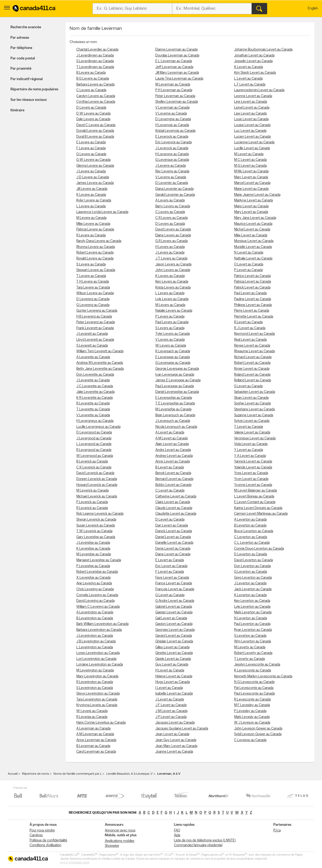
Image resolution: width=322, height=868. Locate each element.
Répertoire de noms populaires (34, 89)
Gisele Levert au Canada (173, 659)
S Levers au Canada (170, 328)
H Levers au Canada (170, 247)
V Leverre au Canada (171, 177)
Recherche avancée (26, 27)
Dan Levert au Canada (172, 526)
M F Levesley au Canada (252, 705)
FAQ (177, 830)
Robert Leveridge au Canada (97, 572)
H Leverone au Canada (172, 154)
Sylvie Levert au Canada (252, 421)
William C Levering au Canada (98, 607)
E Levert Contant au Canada (255, 502)
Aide (177, 835)
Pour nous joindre (42, 830)
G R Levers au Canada (171, 241)
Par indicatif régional (27, 79)
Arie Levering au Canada (94, 583)
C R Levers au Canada (171, 218)
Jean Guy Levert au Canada (176, 740)
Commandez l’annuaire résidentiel (198, 845)
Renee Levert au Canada (252, 346)
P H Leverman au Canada (174, 90)
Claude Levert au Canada (174, 508)
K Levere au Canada (91, 195)
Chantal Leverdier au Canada (97, 50)
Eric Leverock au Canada (173, 142)
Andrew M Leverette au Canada (100, 363)
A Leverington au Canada (95, 612)
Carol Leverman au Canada (96, 752)
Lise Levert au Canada (250, 114)
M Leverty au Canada (250, 647)
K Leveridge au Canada (93, 549)
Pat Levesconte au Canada (254, 688)
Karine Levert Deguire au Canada (258, 508)
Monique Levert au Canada (254, 241)
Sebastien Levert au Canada (255, 392)
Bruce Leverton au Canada (254, 531)
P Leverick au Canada (92, 502)
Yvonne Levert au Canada (253, 485)
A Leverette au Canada (93, 357)
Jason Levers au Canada (173, 264)
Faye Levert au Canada (172, 578)
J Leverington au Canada (95, 636)
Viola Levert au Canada (251, 444)
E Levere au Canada (91, 142)
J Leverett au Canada (92, 334)
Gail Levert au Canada (171, 618)
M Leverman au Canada (173, 85)
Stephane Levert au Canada (254, 409)
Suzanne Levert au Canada (254, 415)
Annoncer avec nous (120, 830)
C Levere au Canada (91, 90)
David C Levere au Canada (96, 125)
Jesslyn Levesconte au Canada (257, 665)
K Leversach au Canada (173, 351)
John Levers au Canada (173, 270)
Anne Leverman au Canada (96, 740)
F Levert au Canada (170, 572)
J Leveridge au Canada (93, 543)
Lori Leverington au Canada (96, 659)
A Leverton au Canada (250, 520)
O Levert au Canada (249, 264)
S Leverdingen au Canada (95, 61)
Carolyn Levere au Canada (96, 96)
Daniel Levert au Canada (173, 537)
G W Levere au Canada (93, 160)
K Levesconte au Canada (253, 670)
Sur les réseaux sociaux (29, 100)
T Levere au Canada (91, 276)
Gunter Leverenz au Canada (97, 311)
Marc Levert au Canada (251, 177)
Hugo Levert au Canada (173, 682)
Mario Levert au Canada (251, 206)
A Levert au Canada (170, 433)
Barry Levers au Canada (173, 206)
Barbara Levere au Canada (95, 85)
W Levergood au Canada (95, 456)
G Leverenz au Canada (93, 305)
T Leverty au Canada (249, 659)
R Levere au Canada (91, 235)
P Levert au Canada (248, 270)
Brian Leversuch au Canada (175, 415)
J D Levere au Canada (93, 177)
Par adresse (20, 38)
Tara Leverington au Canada (97, 700)
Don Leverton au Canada (252, 566)
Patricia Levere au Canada (95, 230)
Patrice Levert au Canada (252, 276)
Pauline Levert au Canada (253, 299)
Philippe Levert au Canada (253, 305)
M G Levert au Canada (250, 166)
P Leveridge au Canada (93, 566)
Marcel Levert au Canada (252, 183)
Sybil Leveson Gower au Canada (258, 734)
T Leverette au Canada (93, 409)
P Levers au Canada (170, 317)
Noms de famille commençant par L (78, 774)
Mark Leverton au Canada (253, 612)
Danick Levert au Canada (174, 531)
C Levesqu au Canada (250, 740)
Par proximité (21, 69)
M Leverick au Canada (92, 491)
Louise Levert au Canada (252, 125)
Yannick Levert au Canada (253, 462)
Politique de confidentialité (48, 840)
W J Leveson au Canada (252, 723)
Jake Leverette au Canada (95, 392)
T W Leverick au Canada (94, 531)
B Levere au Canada (91, 73)
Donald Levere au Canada (95, 131)
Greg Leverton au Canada (253, 578)
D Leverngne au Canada (173, 119)
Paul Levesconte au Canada (254, 694)
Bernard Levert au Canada (174, 479)
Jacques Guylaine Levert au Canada (182, 729)
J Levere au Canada (91, 171)
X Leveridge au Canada (93, 578)
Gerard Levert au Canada (174, 636)
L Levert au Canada (248, 79)
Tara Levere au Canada (93, 288)
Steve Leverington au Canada (98, 694)
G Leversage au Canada (173, 363)
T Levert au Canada (248, 427)
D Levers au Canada (170, 224)
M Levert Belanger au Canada (255, 491)
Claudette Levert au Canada (176, 514)
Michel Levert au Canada (252, 230)
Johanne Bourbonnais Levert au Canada (263, 50)
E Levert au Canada (170, 560)
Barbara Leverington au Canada (99, 630)
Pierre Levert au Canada (252, 311)
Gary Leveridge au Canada (96, 537)
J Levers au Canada (170, 253)
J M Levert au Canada (171, 711)
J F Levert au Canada (171, 705)
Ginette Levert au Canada (174, 653)
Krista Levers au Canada (173, 288)
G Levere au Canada (91, 154)
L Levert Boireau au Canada (254, 497)
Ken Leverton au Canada (252, 601)
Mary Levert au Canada (251, 212)
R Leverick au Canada (92, 508)
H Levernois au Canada (172, 125)
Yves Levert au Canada (251, 473)
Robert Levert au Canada (252, 363)
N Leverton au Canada (251, 618)
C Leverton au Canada (251, 537)
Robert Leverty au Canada (253, 653)
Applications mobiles (120, 841)
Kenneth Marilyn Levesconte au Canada (263, 676)
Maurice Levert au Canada (253, 224)
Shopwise (112, 846)
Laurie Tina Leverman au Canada (179, 79)
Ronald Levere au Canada (95, 259)
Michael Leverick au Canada (97, 497)
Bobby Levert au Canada (173, 485)
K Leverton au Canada (250, 595)
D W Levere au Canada (93, 114)
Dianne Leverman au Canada (176, 50)
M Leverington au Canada (95, 670)
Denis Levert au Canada (173, 549)
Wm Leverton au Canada (253, 641)
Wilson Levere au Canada (95, 293)
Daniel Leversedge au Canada (177, 392)
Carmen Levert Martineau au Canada (261, 514)
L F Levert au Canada (250, 85)
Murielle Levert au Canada (253, 247)
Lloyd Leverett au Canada (95, 340)
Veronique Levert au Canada (255, 438)
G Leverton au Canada (251, 572)
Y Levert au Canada (248, 450)
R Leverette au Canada (93, 403)
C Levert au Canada (170, 491)
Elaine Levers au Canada (173, 235)
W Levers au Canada (171, 346)
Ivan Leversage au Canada (175, 375)
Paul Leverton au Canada (252, 624)
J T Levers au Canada (171, 259)
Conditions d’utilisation (45, 845)
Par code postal (23, 58)
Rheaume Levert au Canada (254, 351)
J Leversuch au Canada (173, 421)
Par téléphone (21, 48)
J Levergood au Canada (94, 438)
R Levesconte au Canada (252, 700)
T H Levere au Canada (93, 282)
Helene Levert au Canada (174, 676)
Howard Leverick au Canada (97, 485)
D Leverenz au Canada (93, 299)
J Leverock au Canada (172, 148)
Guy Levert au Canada (172, 665)
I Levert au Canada (169, 688)
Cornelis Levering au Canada (97, 595)
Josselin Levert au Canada (253, 61)
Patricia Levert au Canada (253, 282)
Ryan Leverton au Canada (253, 630)
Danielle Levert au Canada (174, 543)
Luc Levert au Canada (250, 131)
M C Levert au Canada (250, 160)
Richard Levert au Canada (253, 357)
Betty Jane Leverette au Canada (100, 369)
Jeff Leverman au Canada (174, 67)
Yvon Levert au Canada (251, 479)
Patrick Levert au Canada (252, 288)
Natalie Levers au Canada (174, 311)
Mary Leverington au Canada (97, 676)
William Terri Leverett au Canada (100, 351)
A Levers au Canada (170, 200)
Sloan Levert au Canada (251, 398)
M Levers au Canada (170, 305)
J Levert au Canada (170, 700)
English (313, 8)
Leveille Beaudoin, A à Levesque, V (130, 774)
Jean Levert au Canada (172, 734)
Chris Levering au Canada (95, 589)
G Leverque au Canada (172, 160)
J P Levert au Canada (171, 717)
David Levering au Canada (95, 601)
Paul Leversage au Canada (175, 386)
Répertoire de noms (35, 774)
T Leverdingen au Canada (95, 67)
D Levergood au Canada (94, 433)
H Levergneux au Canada (95, 421)
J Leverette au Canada (93, 380)
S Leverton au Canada (250, 636)
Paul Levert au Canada (250, 293)
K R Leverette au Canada (94, 398)
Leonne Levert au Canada (253, 96)
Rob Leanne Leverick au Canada (100, 514)
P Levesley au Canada (250, 711)
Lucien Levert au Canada (252, 137)
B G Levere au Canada (93, 79)
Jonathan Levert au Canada (254, 56)
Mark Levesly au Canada (252, 717)
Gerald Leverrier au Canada (175, 195)
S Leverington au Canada (95, 688)
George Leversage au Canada (177, 369)
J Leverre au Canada (171, 166)
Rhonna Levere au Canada (96, 247)
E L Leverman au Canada (174, 61)
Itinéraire (17, 110)
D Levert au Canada (170, 520)
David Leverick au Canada (95, 473)
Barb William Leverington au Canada (102, 624)
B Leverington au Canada (95, 618)
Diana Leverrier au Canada (174, 189)
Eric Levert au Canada (171, 566)
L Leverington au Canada (95, 647)
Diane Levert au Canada (173, 554)
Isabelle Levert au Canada (174, 694)
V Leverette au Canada (93, 415)
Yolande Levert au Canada (253, 467)
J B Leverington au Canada (96, 641)
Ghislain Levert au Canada (174, 641)
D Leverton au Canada (251, 554)
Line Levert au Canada (251, 102)
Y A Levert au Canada (250, 456)
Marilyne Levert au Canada (253, 200)
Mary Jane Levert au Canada (255, 218)
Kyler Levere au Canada (94, 200)
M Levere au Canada (91, 218)
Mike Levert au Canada (251, 235)
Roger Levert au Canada (252, 369)
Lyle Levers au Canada (172, 299)
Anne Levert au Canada (173, 462)
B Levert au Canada (170, 467)
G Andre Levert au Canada (175, 601)
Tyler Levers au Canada (173, 334)
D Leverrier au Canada (172, 183)
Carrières (36, 835)
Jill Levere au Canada (92, 189)
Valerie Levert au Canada (252, 433)
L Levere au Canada (91, 206)
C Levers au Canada (170, 212)
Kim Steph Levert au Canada (255, 73)
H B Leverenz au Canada (94, 317)
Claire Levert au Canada (173, 502)
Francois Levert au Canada (175, 589)
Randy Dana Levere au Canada (99, 241)
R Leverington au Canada (95, 682)
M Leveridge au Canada (94, 554)
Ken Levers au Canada (172, 282)
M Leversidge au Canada (173, 409)
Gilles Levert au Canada (172, 647)
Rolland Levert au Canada (253, 380)
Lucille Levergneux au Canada (98, 427)
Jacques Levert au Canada (175, 723)
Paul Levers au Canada (172, 322)
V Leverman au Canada (172, 108)
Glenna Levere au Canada (95, 166)
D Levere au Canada (91, 108)
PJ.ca (277, 830)
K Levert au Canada (248, 67)
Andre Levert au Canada (173, 450)
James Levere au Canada (95, 183)
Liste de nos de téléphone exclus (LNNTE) (205, 840)
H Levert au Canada (170, 670)
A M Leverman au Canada (95, 734)
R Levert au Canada (248, 322)
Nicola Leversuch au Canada (176, 427)
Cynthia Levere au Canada (96, 102)
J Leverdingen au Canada (95, 56)
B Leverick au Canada (92, 462)
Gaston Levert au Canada (174, 624)
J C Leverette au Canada (95, 386)
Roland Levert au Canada (252, 375)
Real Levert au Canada (250, 340)
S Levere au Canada (91, 264)
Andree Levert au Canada (174, 456)
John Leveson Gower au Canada (258, 729)
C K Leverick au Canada (94, 467)
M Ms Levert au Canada (251, 171)
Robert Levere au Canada (95, 253)
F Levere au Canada (91, 148)
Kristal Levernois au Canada (175, 131)
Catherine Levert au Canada (176, 497)
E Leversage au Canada (173, 357)
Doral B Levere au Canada (95, 137)
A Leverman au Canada (93, 729)
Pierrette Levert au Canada (254, 317)
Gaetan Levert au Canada (174, 612)
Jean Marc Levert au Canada (176, 746)
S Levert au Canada (248, 386)
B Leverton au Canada (250, 526)
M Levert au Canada (249, 154)
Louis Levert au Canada (251, 119)
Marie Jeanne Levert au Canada (257, 195)
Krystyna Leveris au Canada (97, 705)
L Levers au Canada (170, 293)
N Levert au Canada (249, 253)
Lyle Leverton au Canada (252, 607)
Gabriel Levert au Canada (174, 607)
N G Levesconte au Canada (254, 682)
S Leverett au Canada (92, 346)
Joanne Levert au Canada (174, 752)
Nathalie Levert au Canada (253, 259)
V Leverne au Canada (171, 114)
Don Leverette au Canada (95, 375)
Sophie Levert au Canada (252, 403)
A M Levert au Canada (171, 438)
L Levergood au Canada (94, 444)
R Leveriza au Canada (92, 717)
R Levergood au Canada (94, 450)
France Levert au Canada (174, 583)
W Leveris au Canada (92, 711)
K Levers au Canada (170, 276)
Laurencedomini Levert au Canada (259, 90)
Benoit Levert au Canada (173, 473)
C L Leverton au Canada (252, 543)
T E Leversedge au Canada (175, 403)
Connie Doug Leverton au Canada (259, 549)
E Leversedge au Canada (174, 398)
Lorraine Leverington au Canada (100, 665)
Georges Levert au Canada (175, 630)
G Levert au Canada (170, 595)
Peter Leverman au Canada (175, 96)
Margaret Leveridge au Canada (99, 560)
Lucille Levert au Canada (252, 148)
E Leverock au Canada (172, 137)
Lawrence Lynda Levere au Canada (102, 212)
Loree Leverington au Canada (98, 653)
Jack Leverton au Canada (253, 589)
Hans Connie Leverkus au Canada (101, 723)
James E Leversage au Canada (178, 380)
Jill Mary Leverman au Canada (177, 73)
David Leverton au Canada (253, 560)
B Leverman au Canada (93, 746)
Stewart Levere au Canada (96, 270)
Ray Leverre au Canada (172, 171)
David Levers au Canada (173, 230)
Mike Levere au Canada (93, 224)
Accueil (13, 774)
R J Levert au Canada (250, 328)
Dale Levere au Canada (93, 119)
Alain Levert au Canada (172, 444)
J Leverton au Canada (250, 583)
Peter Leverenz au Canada (96, 322)
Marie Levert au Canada (251, 189)
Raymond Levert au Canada (254, 334)
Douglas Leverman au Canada (177, 56)
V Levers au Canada (170, 340)
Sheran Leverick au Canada (96, 520)
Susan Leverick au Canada (96, 526)
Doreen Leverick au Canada (97, 479)
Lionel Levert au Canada (252, 108)
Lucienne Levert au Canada (254, 142)
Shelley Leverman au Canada (177, 102)
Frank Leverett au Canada (95, 328)
